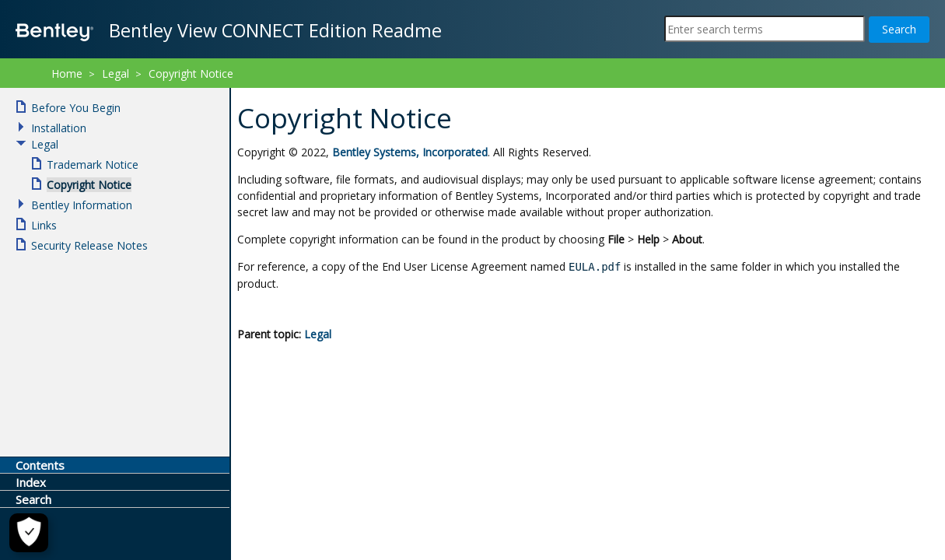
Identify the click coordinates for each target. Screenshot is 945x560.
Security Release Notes (89, 245)
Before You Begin (76, 108)
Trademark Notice (93, 164)
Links (44, 225)
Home (67, 73)
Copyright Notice (191, 73)
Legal (318, 334)
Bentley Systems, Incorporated (410, 152)
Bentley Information (82, 205)
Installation (59, 128)
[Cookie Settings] (25, 533)
